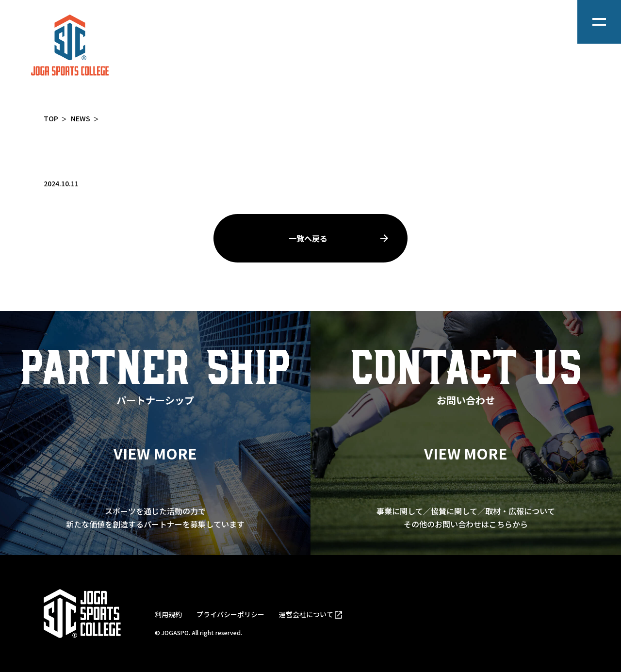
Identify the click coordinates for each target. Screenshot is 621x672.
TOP (51, 118)
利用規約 (168, 614)
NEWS (81, 118)
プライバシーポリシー (230, 614)
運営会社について (306, 614)
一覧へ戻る (308, 238)
